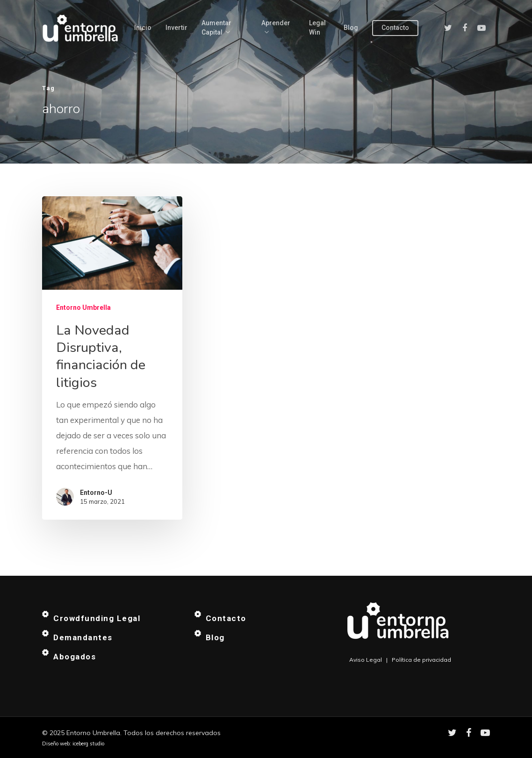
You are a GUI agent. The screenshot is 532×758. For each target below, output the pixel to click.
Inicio (143, 28)
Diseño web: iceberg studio (73, 744)
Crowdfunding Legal (97, 618)
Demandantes (83, 637)
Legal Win (317, 28)
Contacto (395, 28)
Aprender (276, 28)
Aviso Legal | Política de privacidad (400, 660)
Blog (351, 28)
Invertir (176, 28)
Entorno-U (96, 493)
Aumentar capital (216, 28)
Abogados (75, 657)
